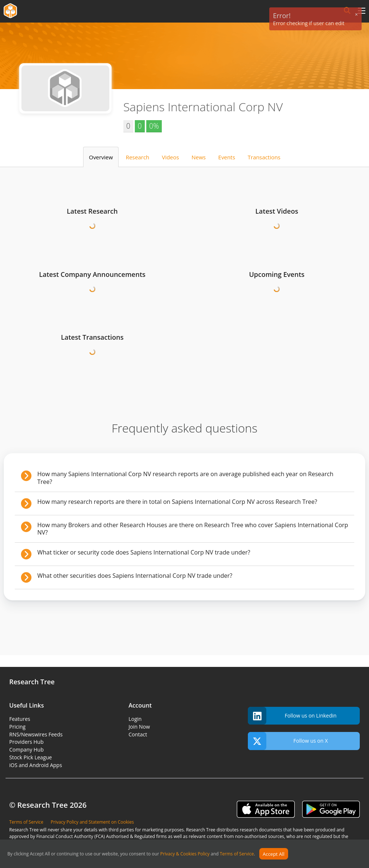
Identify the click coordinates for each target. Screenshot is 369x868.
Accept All (274, 854)
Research (138, 157)
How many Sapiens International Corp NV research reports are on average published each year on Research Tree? (185, 478)
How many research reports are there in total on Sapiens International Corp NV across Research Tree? (177, 502)
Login (135, 719)
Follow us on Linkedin (292, 716)
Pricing (17, 727)
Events (227, 157)
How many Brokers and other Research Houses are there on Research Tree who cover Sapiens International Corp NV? (193, 529)
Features (20, 719)
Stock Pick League (30, 757)
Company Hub (26, 750)
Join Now (139, 727)
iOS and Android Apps (36, 765)
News (199, 157)
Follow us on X (288, 741)
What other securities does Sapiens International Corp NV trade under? (135, 576)
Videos (170, 157)
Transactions (264, 157)
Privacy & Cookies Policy (185, 854)
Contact (138, 734)
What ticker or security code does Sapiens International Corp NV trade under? (144, 552)
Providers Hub (26, 742)
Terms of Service (237, 854)
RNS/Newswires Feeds (36, 734)
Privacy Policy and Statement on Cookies (92, 822)
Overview (101, 157)
